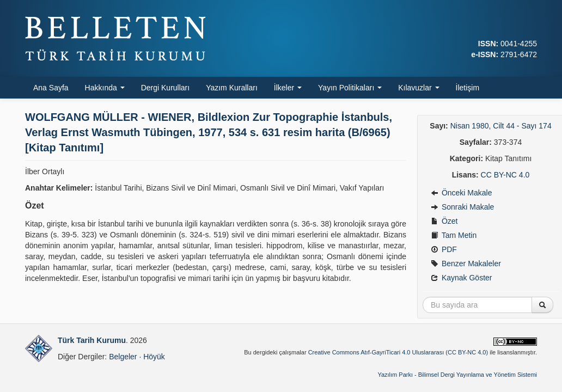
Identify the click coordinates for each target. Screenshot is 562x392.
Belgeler (123, 357)
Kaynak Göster (462, 278)
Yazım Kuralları (232, 88)
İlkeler (288, 88)
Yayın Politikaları (350, 88)
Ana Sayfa (51, 88)
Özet (444, 221)
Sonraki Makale (462, 207)
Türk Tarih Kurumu (92, 340)
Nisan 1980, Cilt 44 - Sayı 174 (501, 126)
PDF (444, 249)
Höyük (154, 357)
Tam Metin (454, 235)
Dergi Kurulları (165, 88)
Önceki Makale (461, 193)
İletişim (468, 88)
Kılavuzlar (419, 88)
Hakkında (105, 88)
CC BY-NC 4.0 (505, 175)
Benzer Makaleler (466, 264)
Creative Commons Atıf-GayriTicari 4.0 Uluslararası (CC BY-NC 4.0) (398, 352)
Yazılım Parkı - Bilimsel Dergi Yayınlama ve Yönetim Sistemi (457, 375)
